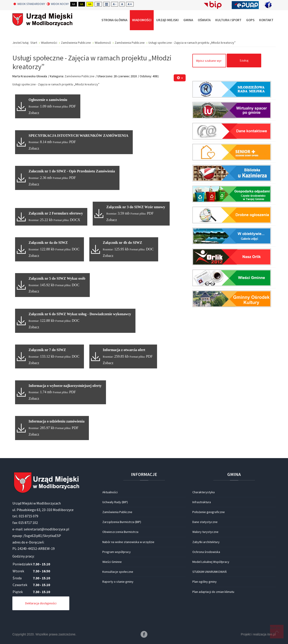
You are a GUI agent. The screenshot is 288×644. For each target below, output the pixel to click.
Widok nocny (58, 4)
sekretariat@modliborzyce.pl (47, 529)
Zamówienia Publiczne (80, 76)
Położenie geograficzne (209, 512)
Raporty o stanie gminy (118, 582)
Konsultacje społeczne (118, 572)
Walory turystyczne (205, 532)
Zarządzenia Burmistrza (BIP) (122, 522)
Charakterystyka (204, 492)
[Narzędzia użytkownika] (180, 78)
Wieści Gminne (112, 562)
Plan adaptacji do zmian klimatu (213, 592)
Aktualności (110, 492)
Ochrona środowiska (206, 552)
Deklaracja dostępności (41, 603)
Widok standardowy (29, 4)
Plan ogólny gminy (205, 582)
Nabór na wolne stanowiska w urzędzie (128, 542)
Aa (74, 4)
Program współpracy (117, 552)
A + (130, 4)
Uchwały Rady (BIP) (115, 502)
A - (115, 4)
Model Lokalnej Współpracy (211, 562)
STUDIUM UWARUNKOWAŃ (209, 572)
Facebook (144, 634)
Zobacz (34, 113)
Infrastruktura (202, 502)
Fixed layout (98, 4)
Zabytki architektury (206, 542)
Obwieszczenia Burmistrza (120, 532)
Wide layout (107, 4)
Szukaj (244, 60)
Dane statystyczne (205, 522)
